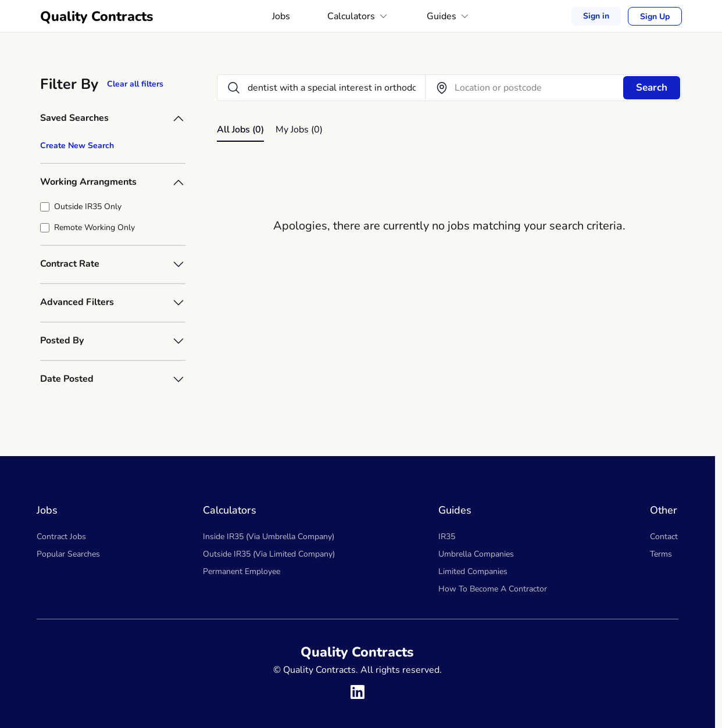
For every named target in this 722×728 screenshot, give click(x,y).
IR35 (447, 537)
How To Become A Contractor (493, 589)
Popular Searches (68, 554)
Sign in (596, 16)
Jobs (281, 16)
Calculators (358, 16)
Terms (661, 554)
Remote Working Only (94, 227)
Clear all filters (135, 84)
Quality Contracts (97, 16)
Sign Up (655, 17)
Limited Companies (473, 571)
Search (652, 87)
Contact (664, 537)
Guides (449, 16)
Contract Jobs (61, 537)
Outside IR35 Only (88, 207)
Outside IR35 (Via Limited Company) (269, 554)
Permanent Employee (242, 571)
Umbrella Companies (476, 554)
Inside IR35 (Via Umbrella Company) (269, 537)
